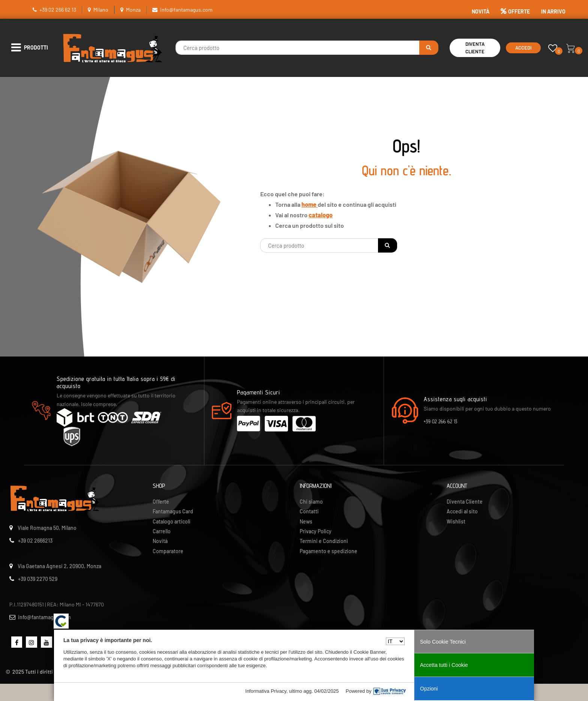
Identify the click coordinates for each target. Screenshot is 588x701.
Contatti (309, 511)
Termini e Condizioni (324, 541)
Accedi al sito (462, 511)
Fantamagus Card (173, 511)
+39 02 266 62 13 (58, 10)
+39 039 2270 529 (38, 579)
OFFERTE (515, 11)
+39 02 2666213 (35, 541)
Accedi (523, 48)
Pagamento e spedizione (328, 551)
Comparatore (168, 551)
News (306, 521)
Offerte (161, 502)
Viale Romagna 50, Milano (47, 528)
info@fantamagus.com (186, 10)
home (310, 204)
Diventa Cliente (475, 48)
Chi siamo (311, 502)
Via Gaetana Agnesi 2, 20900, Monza (59, 566)
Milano (101, 10)
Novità (160, 541)
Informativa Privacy (266, 691)
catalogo (321, 215)
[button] (429, 48)
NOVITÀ (481, 11)
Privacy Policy (316, 531)
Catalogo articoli (172, 521)
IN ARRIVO (553, 11)
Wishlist (456, 521)
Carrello (162, 531)
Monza (133, 10)
